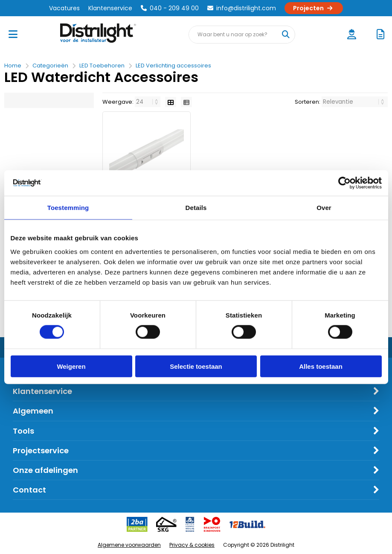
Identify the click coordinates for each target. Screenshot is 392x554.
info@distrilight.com (242, 8)
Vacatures (64, 8)
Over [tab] (324, 208)
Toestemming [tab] (68, 208)
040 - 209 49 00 (170, 8)
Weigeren (71, 366)
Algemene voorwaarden (129, 545)
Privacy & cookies (192, 545)
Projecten (314, 8)
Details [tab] (196, 208)
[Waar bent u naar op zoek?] (286, 35)
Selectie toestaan (196, 366)
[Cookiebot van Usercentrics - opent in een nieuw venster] (344, 183)
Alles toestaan (321, 366)
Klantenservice (110, 8)
